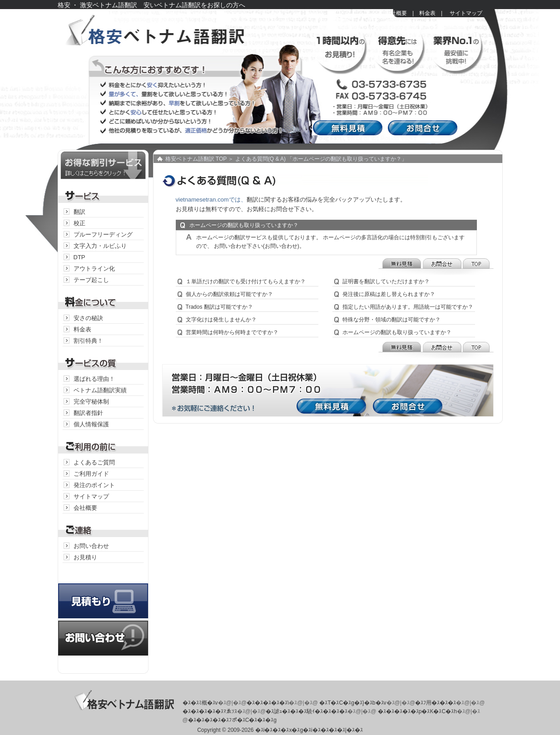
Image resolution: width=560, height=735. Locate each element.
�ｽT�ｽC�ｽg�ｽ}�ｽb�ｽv (353, 703)
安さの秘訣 (88, 318)
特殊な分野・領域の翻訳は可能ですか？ (392, 320)
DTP (79, 257)
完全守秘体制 (91, 402)
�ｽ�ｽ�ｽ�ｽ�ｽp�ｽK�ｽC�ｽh (417, 711)
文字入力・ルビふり (100, 246)
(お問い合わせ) (281, 246)
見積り (103, 592)
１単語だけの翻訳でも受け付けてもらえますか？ (246, 281)
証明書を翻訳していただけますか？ (386, 281)
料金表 (427, 13)
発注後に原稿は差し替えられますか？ (389, 294)
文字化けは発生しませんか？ (221, 320)
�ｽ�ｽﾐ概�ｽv (200, 703)
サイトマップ (466, 13)
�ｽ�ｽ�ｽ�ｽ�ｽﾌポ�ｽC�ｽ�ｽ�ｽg (232, 720)
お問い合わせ (91, 546)
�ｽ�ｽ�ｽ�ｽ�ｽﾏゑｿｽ (210, 711)
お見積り (85, 557)
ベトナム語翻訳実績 (100, 390)
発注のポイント (94, 485)
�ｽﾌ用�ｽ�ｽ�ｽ (436, 703)
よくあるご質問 (94, 462)
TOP (478, 267)
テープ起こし (91, 280)
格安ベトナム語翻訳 (169, 36)
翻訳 (79, 212)
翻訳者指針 (88, 413)
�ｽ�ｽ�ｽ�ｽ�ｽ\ (268, 703)
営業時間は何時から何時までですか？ (232, 332)
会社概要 (396, 13)
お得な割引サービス (103, 165)
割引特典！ (88, 341)
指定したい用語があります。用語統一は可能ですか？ (408, 307)
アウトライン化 (94, 269)
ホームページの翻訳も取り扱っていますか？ (397, 332)
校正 (79, 223)
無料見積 (349, 128)
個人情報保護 (91, 424)
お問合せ (424, 128)
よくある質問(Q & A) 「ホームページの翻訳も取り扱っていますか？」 (321, 159)
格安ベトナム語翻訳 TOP (196, 159)
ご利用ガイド (91, 474)
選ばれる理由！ (94, 379)
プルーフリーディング (103, 234)
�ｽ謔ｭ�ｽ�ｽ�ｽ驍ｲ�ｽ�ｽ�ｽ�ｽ (307, 711)
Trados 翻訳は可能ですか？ (219, 307)
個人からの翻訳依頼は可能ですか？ (229, 294)
